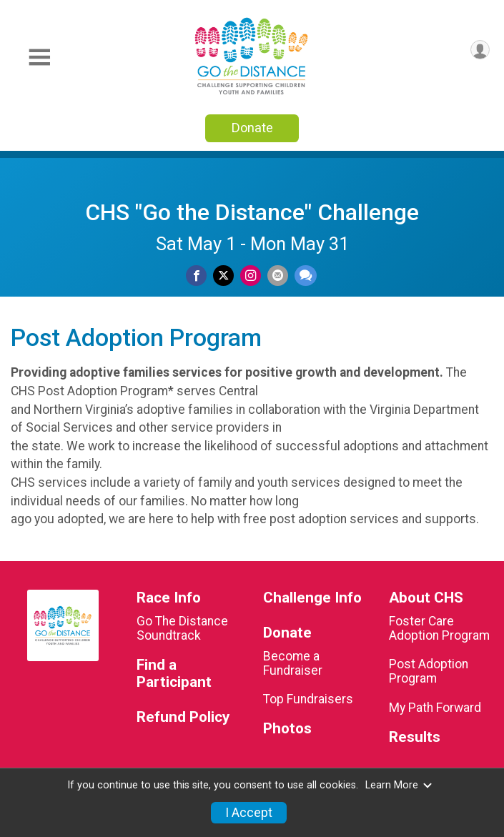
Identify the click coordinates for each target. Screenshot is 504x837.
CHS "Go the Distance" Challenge (252, 212)
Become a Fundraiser (293, 663)
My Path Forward (435, 708)
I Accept (249, 813)
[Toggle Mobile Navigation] (39, 58)
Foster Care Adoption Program (439, 628)
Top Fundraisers (308, 699)
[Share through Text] (306, 276)
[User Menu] (480, 50)
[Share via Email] (278, 276)
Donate (252, 128)
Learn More (399, 785)
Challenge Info (312, 598)
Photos (287, 729)
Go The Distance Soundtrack (182, 628)
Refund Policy (183, 717)
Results (415, 737)
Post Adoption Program (429, 671)
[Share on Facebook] (196, 276)
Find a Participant (174, 674)
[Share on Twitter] (223, 276)
